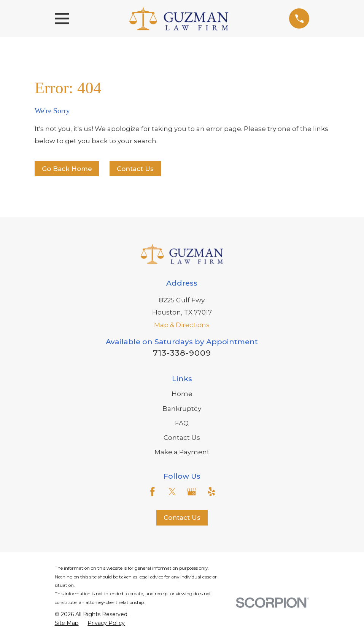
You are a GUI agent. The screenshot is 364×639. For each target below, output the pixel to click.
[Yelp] (211, 492)
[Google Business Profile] (192, 492)
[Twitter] (172, 492)
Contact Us (135, 169)
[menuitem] (67, 623)
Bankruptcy (182, 409)
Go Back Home (67, 169)
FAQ (182, 423)
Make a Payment (182, 452)
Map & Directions (182, 325)
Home (182, 394)
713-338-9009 (182, 353)
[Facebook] (153, 492)
